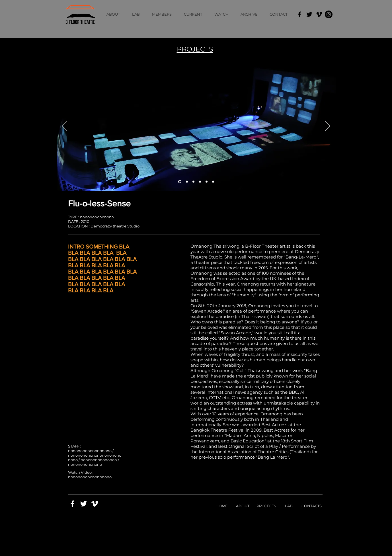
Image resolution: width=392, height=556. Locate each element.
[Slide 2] (187, 182)
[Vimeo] (319, 14)
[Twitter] (309, 14)
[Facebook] (300, 14)
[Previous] (65, 126)
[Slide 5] (207, 182)
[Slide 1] (180, 182)
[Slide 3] (193, 182)
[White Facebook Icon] (72, 504)
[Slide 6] (213, 182)
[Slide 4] (200, 182)
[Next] (328, 126)
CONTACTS (312, 506)
